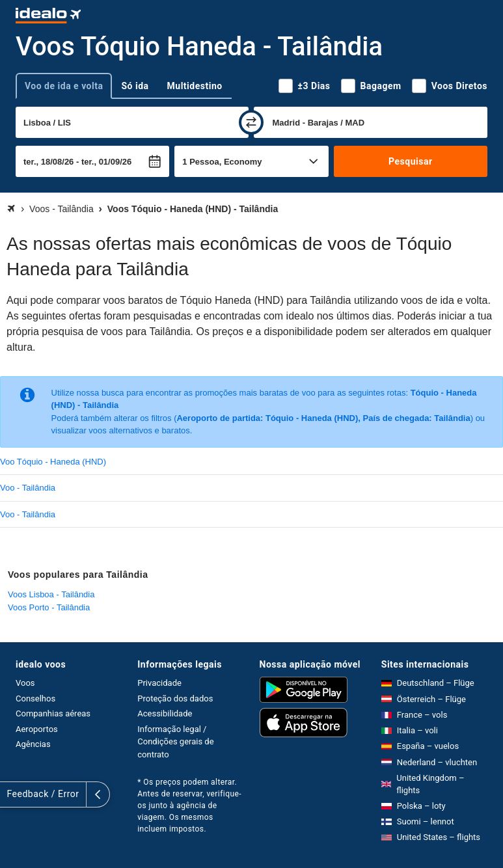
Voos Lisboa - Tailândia (51, 594)
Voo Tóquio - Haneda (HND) (53, 462)
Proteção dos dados (175, 698)
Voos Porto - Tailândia (49, 607)
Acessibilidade (165, 713)
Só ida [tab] (135, 86)
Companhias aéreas (53, 713)
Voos (25, 683)
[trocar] (251, 122)
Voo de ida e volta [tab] (64, 86)
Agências (33, 744)
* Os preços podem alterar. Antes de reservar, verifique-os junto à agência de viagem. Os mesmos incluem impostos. (189, 806)
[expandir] (12, 794)
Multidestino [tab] (195, 86)
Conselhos (35, 698)
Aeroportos (37, 729)
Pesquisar (410, 161)
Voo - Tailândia (28, 488)
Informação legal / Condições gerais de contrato (175, 742)
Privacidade (159, 683)
